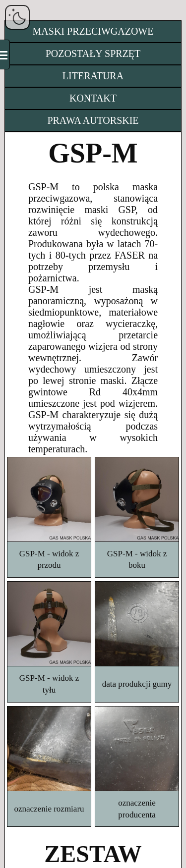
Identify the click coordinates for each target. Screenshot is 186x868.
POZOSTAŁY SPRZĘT (93, 54)
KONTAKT (93, 98)
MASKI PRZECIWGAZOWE (93, 31)
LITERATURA (93, 76)
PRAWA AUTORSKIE (93, 120)
